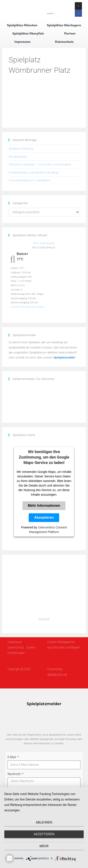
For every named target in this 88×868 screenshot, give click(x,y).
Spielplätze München (22, 25)
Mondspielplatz (18, 157)
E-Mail (12, 757)
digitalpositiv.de (57, 675)
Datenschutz (64, 42)
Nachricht (14, 774)
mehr (44, 846)
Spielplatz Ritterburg (21, 149)
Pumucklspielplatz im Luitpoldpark (29, 180)
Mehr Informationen (44, 506)
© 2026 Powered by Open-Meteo (27, 307)
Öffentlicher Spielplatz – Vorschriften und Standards (40, 164)
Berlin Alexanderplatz (44, 243)
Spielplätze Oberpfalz (28, 33)
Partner (70, 33)
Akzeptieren (44, 518)
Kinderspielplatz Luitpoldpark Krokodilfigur (34, 172)
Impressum (22, 42)
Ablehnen (44, 822)
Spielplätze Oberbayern (64, 25)
